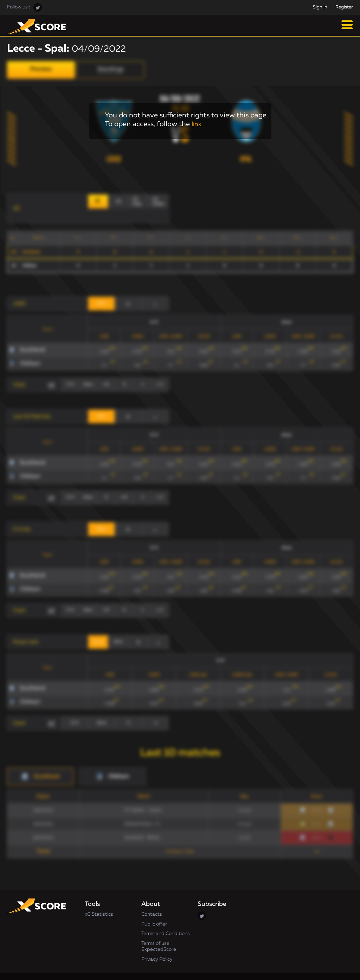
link (197, 124)
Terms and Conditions (166, 920)
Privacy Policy (157, 945)
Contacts (152, 900)
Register (344, 7)
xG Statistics (99, 900)
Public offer (154, 910)
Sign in (320, 7)
